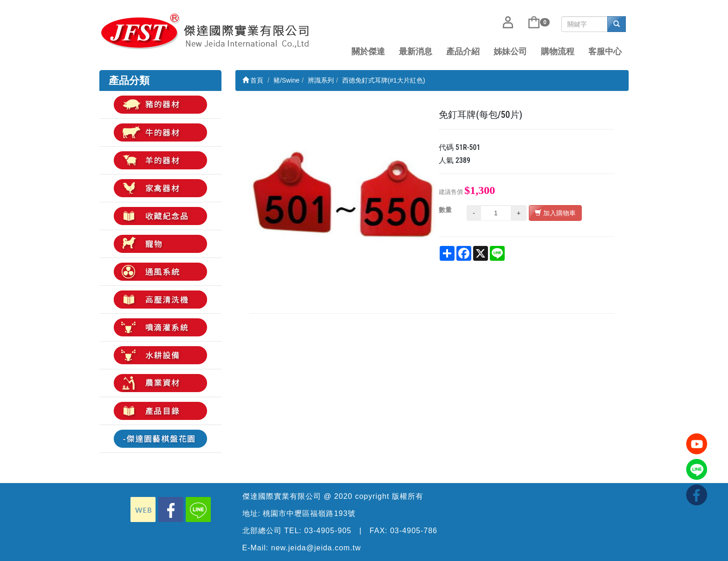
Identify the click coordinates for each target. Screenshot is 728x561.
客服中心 (605, 52)
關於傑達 (368, 52)
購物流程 (558, 52)
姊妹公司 (510, 52)
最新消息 (416, 52)
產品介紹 (463, 52)
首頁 (253, 80)
